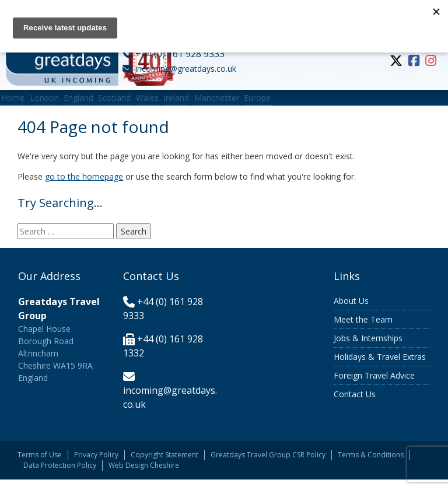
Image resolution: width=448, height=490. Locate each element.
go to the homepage (84, 188)
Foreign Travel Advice (374, 386)
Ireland (226, 103)
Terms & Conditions (371, 465)
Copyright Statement (164, 465)
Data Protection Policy (60, 476)
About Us (351, 312)
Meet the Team (363, 330)
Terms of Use (40, 465)
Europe (325, 103)
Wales (188, 103)
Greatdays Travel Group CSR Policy (268, 465)
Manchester (276, 103)
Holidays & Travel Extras (380, 368)
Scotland (146, 103)
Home (17, 103)
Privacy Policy (96, 465)
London (58, 103)
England (101, 103)
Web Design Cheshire (144, 476)
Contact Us (355, 405)
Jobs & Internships (368, 349)
